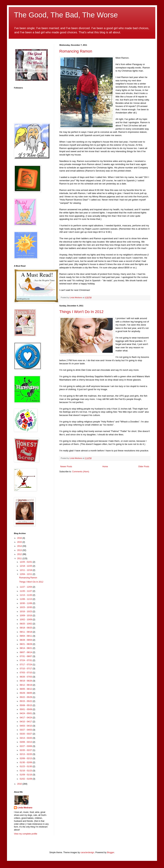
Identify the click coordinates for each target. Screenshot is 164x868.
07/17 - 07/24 (26, 665)
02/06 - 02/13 (26, 758)
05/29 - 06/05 (26, 693)
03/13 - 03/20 (26, 738)
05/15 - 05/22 (26, 701)
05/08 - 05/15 (26, 705)
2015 (20, 542)
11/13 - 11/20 (26, 595)
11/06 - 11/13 (26, 599)
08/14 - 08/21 (26, 648)
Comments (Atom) (81, 472)
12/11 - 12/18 (26, 570)
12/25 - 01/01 (26, 562)
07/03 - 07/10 (26, 673)
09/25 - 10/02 (26, 624)
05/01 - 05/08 (26, 709)
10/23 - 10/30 (26, 607)
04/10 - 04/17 (26, 722)
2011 (20, 558)
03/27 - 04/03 (26, 730)
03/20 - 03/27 (26, 734)
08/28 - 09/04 (26, 640)
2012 (20, 554)
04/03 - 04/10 (26, 726)
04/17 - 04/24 (26, 718)
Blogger (111, 852)
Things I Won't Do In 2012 (81, 312)
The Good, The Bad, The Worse (66, 15)
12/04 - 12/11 (26, 574)
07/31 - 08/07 (26, 656)
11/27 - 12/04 (26, 587)
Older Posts (144, 467)
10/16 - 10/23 (26, 612)
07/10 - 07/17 (26, 669)
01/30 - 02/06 (26, 762)
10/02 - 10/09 (26, 620)
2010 (20, 784)
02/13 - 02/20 (26, 754)
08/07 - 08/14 (26, 652)
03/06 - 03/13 (26, 742)
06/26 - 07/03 (26, 677)
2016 (20, 538)
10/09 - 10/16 (26, 616)
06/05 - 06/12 (26, 689)
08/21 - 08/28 (26, 644)
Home (105, 467)
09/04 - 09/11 (26, 636)
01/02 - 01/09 (26, 779)
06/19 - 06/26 (26, 681)
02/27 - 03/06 (26, 746)
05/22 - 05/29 (26, 697)
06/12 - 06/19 (26, 685)
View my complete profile (26, 834)
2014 (20, 546)
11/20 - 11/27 (26, 591)
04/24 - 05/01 (26, 713)
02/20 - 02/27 (26, 750)
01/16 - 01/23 (26, 771)
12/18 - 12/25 (26, 566)
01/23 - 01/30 (26, 766)
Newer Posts (66, 467)
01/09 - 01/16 (26, 775)
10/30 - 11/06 (26, 603)
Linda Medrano (25, 808)
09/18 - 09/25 (26, 628)
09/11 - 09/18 (26, 632)
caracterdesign (87, 852)
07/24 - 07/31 (26, 660)
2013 (20, 550)
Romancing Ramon (76, 51)
